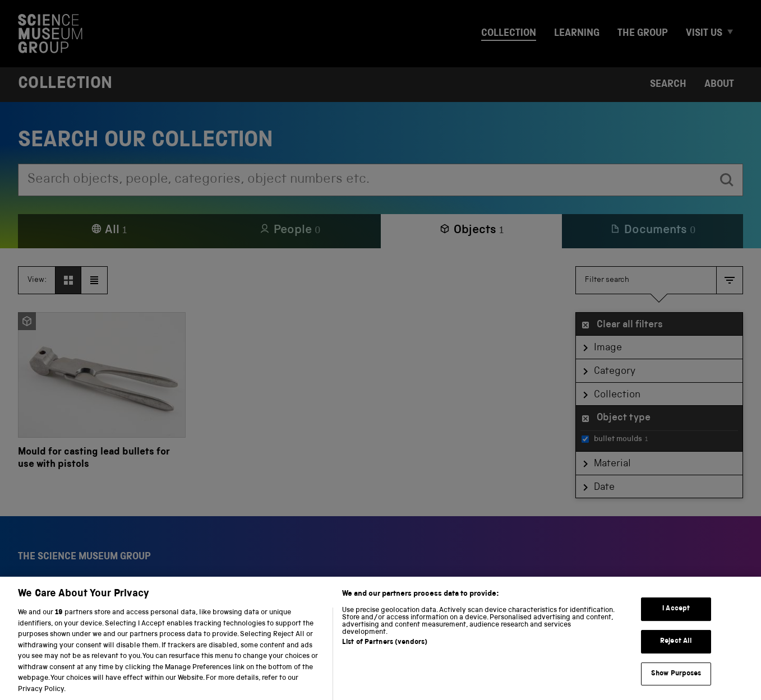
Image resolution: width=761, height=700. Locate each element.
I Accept (676, 620)
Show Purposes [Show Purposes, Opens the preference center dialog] (676, 684)
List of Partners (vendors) (385, 653)
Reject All (676, 652)
